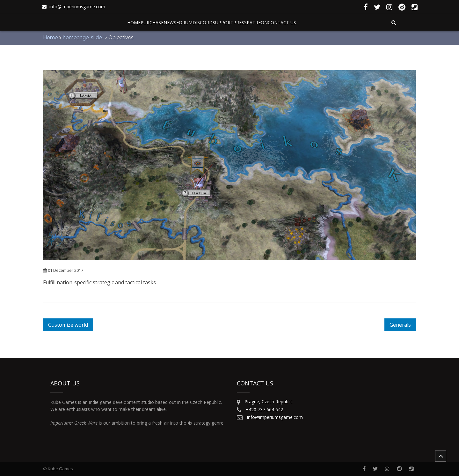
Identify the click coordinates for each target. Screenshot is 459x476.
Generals (400, 325)
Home (134, 22)
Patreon (257, 22)
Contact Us (282, 22)
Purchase (152, 22)
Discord (203, 22)
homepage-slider (83, 37)
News (170, 22)
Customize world (68, 325)
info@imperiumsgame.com (77, 7)
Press (240, 22)
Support (223, 22)
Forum (184, 22)
